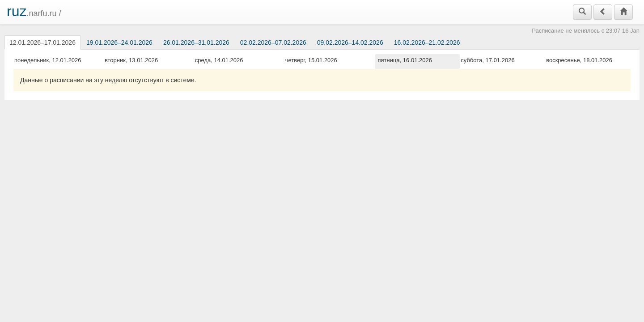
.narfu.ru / (34, 11)
